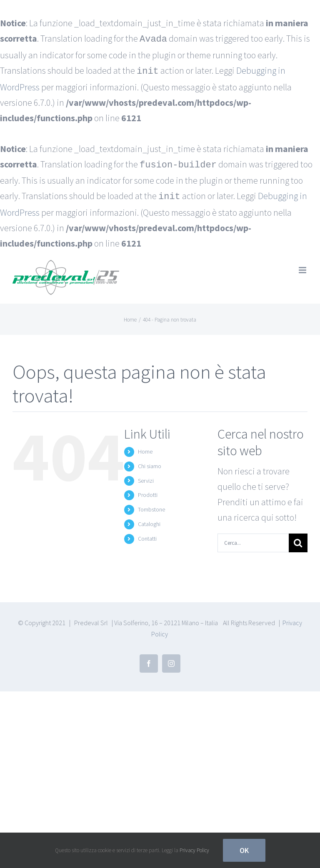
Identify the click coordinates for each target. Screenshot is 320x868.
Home (145, 448)
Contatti (147, 535)
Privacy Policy (194, 850)
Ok (244, 850)
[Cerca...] (253, 540)
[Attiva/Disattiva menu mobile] (303, 267)
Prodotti (148, 491)
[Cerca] (298, 540)
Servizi (146, 477)
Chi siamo (150, 463)
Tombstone (151, 506)
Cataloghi (149, 521)
